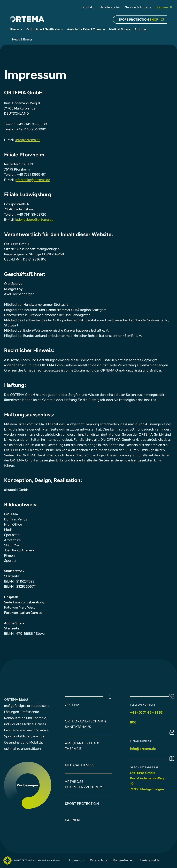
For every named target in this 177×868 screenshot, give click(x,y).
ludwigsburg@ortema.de (34, 220)
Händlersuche (110, 7)
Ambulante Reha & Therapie (82, 746)
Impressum (76, 860)
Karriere (163, 7)
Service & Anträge (138, 7)
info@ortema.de (28, 140)
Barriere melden (150, 860)
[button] (7, 861)
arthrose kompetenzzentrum (84, 784)
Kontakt (88, 7)
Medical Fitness (80, 765)
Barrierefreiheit (124, 860)
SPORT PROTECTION (138, 19)
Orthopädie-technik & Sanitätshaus (86, 724)
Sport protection (82, 804)
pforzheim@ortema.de (33, 180)
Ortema (72, 705)
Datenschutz (99, 860)
